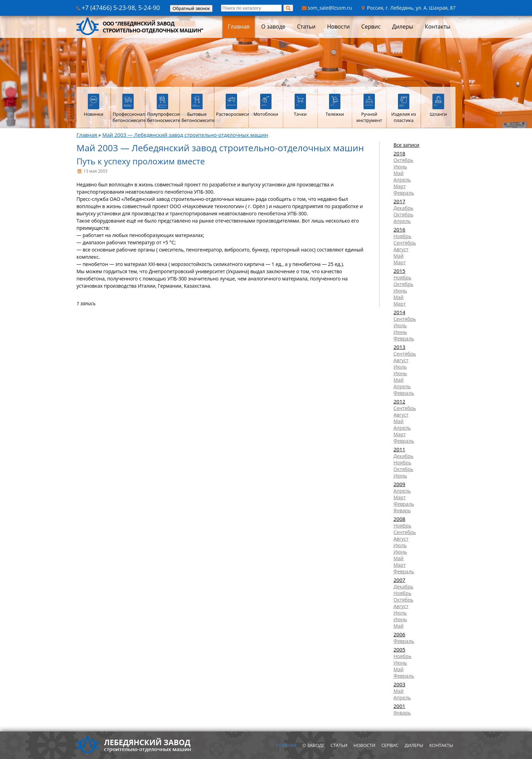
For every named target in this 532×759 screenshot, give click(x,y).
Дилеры (403, 27)
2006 (399, 634)
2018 (399, 153)
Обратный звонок (191, 8)
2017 (399, 201)
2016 (399, 229)
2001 (399, 706)
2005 (399, 649)
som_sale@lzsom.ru (327, 8)
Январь (402, 510)
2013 (399, 347)
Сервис (371, 27)
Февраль (404, 193)
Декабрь (403, 208)
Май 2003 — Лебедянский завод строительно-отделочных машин (185, 135)
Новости (338, 27)
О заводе (273, 27)
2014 (399, 312)
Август (401, 249)
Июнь (400, 167)
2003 (399, 684)
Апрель (402, 180)
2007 (399, 580)
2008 (399, 519)
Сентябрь (405, 243)
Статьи (306, 27)
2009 (399, 484)
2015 (399, 271)
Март (400, 186)
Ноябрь (402, 236)
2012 (399, 401)
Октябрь (403, 160)
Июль (400, 325)
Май (398, 173)
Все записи (406, 145)
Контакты (438, 27)
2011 (399, 449)
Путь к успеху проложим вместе (141, 161)
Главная (239, 27)
